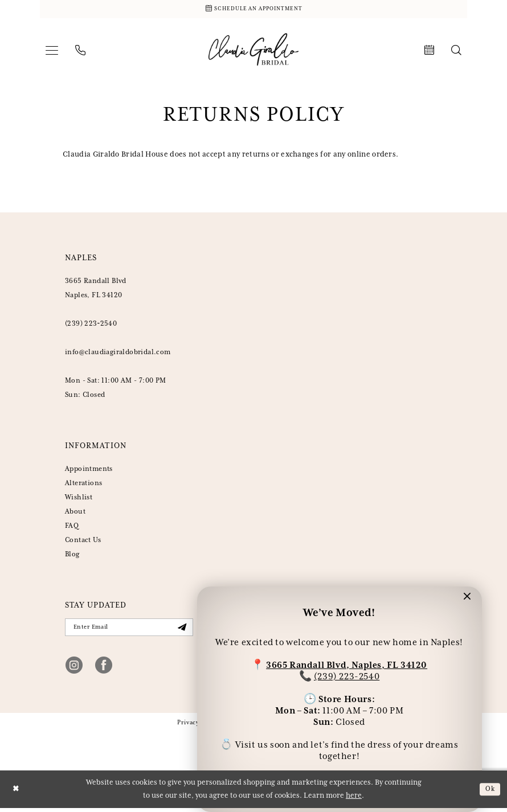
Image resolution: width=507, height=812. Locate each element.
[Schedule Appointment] (254, 10)
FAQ (72, 528)
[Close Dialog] (17, 793)
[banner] (254, 52)
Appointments (89, 471)
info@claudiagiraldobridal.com (118, 354)
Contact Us (83, 542)
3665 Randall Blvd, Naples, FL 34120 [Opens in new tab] (347, 664)
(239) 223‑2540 (91, 325)
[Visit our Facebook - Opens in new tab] (104, 669)
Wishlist (79, 499)
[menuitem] (52, 52)
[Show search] (456, 52)
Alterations (83, 485)
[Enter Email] (129, 630)
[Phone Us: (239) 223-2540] (80, 52)
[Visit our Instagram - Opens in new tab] (74, 669)
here (354, 800)
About (75, 513)
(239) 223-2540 (347, 675)
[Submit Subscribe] (181, 630)
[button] (52, 52)
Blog (72, 556)
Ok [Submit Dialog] (489, 792)
